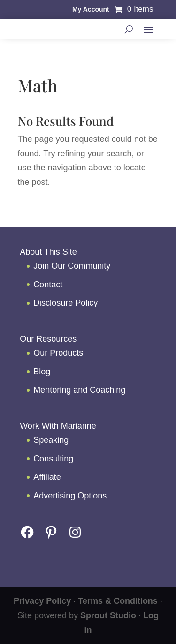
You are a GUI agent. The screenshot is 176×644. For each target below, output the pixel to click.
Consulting (53, 459)
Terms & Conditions (118, 601)
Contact (48, 285)
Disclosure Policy (65, 303)
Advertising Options (70, 496)
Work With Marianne (58, 426)
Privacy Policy (42, 601)
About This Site (48, 252)
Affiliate (47, 477)
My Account (91, 10)
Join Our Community (72, 266)
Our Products (58, 353)
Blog (42, 372)
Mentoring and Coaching (79, 390)
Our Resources (48, 339)
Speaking (51, 440)
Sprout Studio (108, 615)
